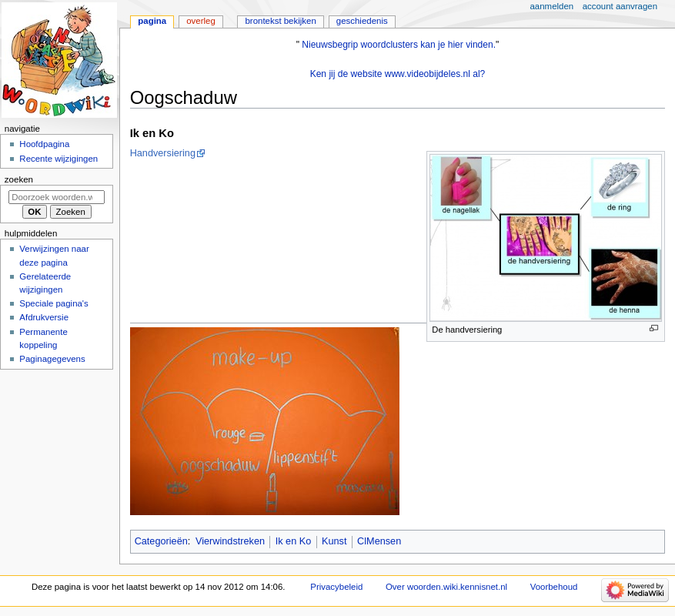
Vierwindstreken (230, 541)
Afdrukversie (44, 317)
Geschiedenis (362, 21)
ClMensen (379, 541)
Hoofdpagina (44, 144)
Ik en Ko (294, 541)
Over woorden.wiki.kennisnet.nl (446, 587)
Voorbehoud (554, 587)
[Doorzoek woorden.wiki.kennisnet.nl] (57, 197)
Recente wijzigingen (58, 159)
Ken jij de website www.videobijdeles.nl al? (398, 74)
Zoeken (19, 179)
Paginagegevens (52, 359)
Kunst (334, 541)
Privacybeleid (336, 587)
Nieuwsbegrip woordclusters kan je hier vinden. (399, 45)
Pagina (152, 21)
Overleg (201, 21)
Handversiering (163, 153)
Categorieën (161, 541)
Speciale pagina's (53, 303)
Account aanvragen (620, 6)
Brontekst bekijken (280, 21)
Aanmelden (552, 6)
